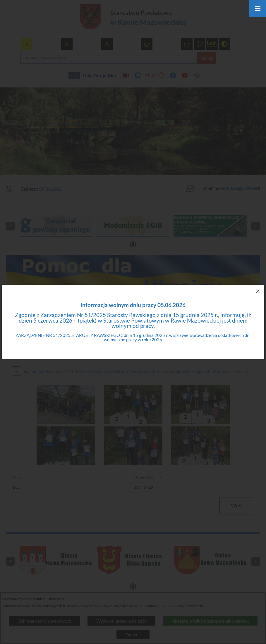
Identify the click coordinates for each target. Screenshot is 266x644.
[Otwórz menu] (258, 8)
